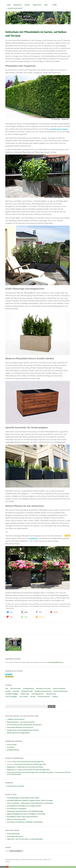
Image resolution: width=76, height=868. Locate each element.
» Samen (54, 5)
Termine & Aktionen (44, 697)
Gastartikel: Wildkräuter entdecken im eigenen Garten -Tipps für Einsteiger (30, 800)
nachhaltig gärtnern (38, 694)
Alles (7, 688)
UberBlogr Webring (13, 750)
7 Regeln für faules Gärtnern (16, 719)
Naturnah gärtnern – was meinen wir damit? (21, 722)
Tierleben (55, 697)
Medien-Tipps (25, 694)
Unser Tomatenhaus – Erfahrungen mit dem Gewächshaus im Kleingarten (30, 803)
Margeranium (11, 767)
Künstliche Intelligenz (12, 694)
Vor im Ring (11, 747)
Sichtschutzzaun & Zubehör (16, 786)
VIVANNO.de (33, 539)
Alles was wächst (16, 688)
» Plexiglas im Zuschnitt (15, 8)
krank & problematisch (61, 691)
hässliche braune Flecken (59, 129)
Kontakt (27, 5)
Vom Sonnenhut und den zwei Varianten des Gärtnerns (24, 725)
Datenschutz (17, 5)
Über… (47, 5)
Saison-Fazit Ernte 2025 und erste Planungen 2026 (28, 762)
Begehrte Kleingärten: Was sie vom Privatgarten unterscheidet (26, 814)
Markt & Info (37, 5)
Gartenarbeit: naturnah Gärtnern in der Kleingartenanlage (25, 811)
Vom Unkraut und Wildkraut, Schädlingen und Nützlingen (25, 822)
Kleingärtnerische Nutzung (43, 691)
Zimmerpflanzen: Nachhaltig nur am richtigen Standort (24, 806)
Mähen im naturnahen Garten (16, 819)
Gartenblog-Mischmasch (56, 662)
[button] (13, 612)
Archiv (7, 851)
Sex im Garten (24, 697)
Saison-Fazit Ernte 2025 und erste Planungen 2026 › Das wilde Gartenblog (30, 772)
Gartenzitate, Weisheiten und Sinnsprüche (20, 727)
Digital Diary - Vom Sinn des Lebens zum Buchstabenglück (25, 839)
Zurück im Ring (12, 745)
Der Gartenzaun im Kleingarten (17, 809)
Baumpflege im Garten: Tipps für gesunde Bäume (22, 817)
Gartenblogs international (15, 836)
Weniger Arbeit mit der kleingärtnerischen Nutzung (23, 730)
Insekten (8, 691)
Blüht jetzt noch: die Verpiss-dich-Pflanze (31, 767)
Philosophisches (51, 694)
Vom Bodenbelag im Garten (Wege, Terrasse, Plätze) (23, 798)
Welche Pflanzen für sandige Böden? (18, 733)
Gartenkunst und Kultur (43, 688)
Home (9, 5)
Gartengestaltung (28, 688)
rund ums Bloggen (11, 697)
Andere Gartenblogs (13, 834)
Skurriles (33, 697)
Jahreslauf (16, 691)
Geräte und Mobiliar (59, 688)
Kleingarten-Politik (27, 691)
